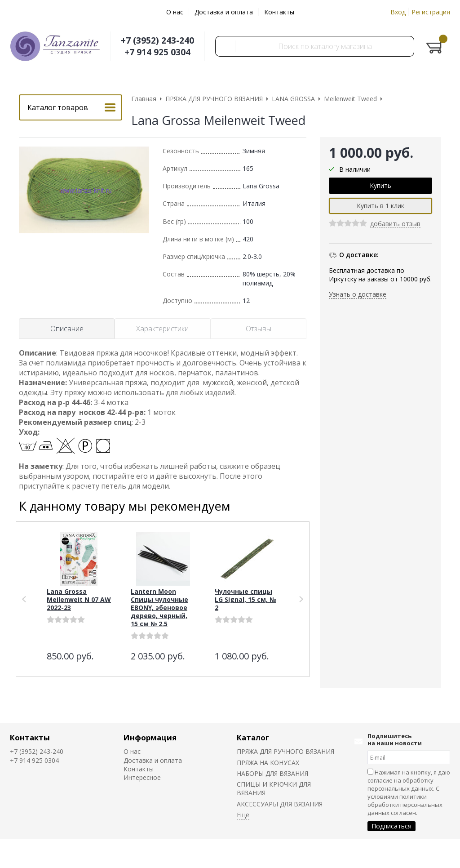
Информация (150, 737)
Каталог (253, 737)
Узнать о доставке (358, 294)
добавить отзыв (395, 224)
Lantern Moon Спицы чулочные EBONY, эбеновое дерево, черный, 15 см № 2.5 (159, 608)
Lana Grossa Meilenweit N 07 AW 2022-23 (79, 599)
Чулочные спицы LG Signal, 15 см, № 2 (245, 599)
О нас (175, 12)
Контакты (279, 12)
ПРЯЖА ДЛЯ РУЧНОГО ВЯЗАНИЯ (285, 751)
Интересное (142, 777)
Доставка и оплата (224, 12)
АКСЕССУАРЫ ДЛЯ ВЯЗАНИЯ (280, 804)
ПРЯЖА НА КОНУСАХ (268, 763)
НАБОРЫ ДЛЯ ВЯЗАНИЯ (272, 773)
